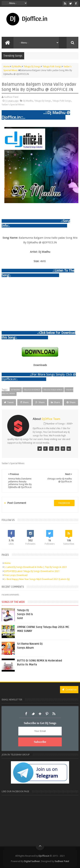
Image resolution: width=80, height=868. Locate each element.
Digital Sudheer (32, 861)
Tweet (9, 402)
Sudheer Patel (62, 861)
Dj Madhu (28, 101)
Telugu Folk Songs (62, 101)
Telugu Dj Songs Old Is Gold (25, 614)
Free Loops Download (16, 575)
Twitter (33, 714)
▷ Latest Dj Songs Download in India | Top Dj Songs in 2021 (36, 567)
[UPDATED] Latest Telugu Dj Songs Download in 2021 (32, 571)
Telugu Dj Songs (43, 101)
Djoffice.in (44, 856)
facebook (64, 503)
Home (7, 563)
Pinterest (47, 714)
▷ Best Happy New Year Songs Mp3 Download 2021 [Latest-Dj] (37, 579)
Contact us (69, 690)
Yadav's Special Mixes (13, 105)
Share (24, 402)
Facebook (26, 714)
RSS (54, 714)
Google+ (40, 714)
